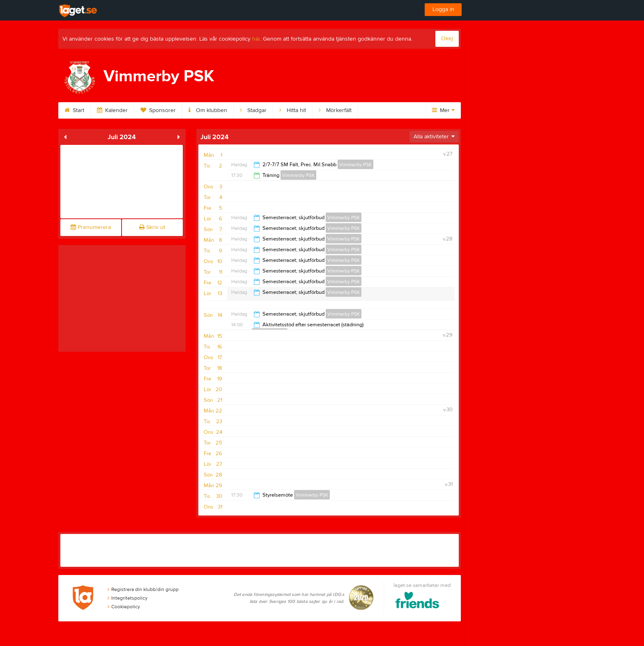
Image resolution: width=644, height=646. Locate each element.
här (256, 39)
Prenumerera (91, 227)
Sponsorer (158, 110)
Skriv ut (152, 227)
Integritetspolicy (128, 598)
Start (74, 110)
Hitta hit (293, 110)
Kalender (112, 110)
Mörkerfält (335, 110)
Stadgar (253, 110)
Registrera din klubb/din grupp (143, 589)
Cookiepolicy (124, 607)
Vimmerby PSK (355, 165)
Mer (443, 110)
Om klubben (208, 110)
